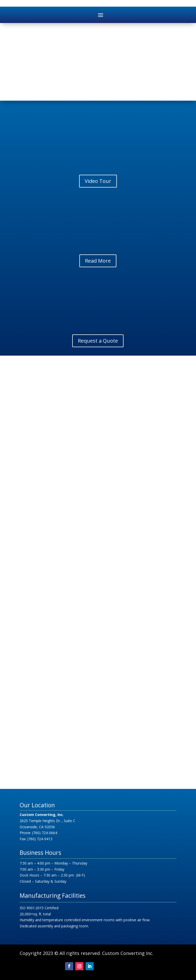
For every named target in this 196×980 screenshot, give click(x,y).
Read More (98, 261)
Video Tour (98, 181)
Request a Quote (98, 341)
